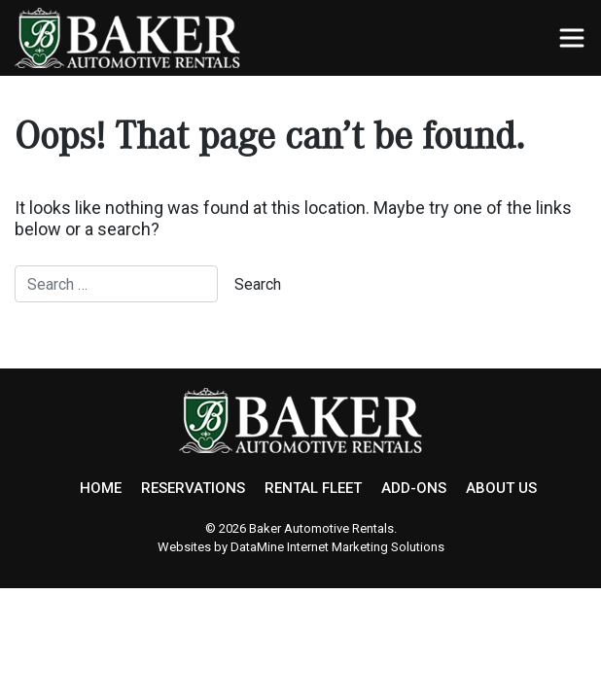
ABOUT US (501, 488)
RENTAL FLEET (313, 488)
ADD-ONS (414, 488)
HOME (101, 488)
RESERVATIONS (193, 488)
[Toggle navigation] (572, 38)
